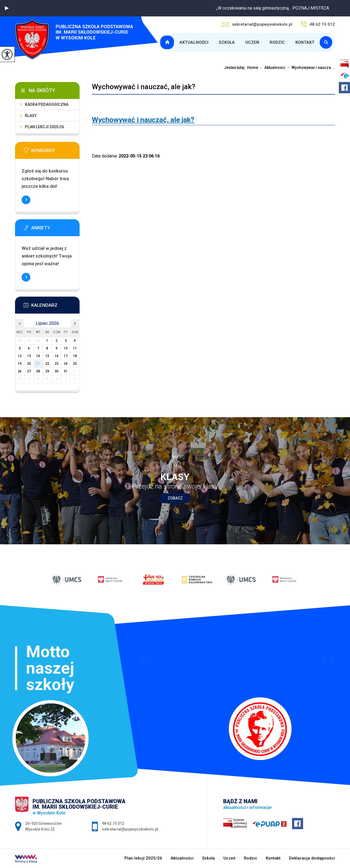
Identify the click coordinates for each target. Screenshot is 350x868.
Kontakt (305, 42)
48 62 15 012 (318, 24)
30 (57, 371)
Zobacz (175, 498)
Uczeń (252, 42)
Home (253, 68)
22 (47, 364)
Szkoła (227, 42)
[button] (7, 8)
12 (20, 356)
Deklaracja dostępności (312, 858)
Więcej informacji (26, 200)
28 (38, 371)
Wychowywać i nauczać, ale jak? (144, 87)
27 (29, 371)
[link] (143, 120)
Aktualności (194, 42)
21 (38, 364)
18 (75, 356)
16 (57, 356)
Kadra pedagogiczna (47, 104)
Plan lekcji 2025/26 (168, 42)
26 (20, 371)
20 (29, 364)
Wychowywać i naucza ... (310, 68)
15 (47, 356)
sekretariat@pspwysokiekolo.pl (257, 24)
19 (20, 364)
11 (75, 348)
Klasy (31, 116)
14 (38, 356)
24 (66, 364)
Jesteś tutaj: (236, 68)
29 (47, 371)
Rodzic (277, 42)
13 (29, 356)
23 (57, 364)
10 (66, 348)
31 (66, 371)
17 (66, 356)
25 (75, 364)
